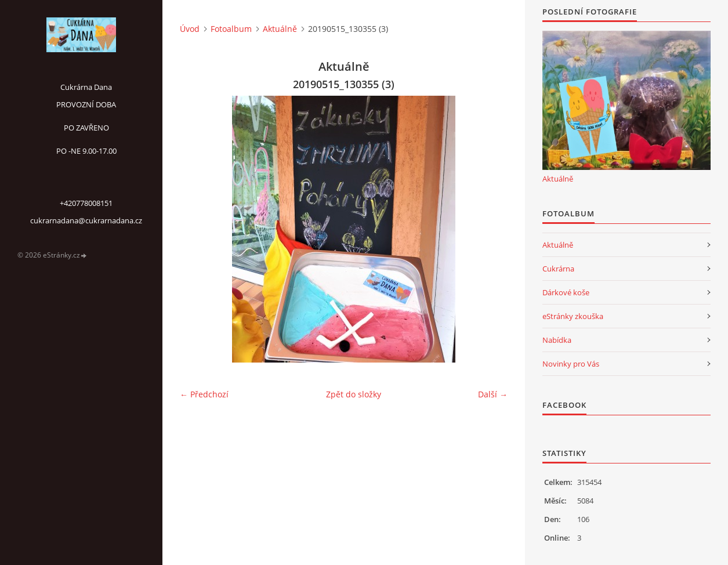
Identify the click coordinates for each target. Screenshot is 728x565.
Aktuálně (280, 29)
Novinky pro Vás (571, 364)
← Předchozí (204, 394)
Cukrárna (558, 269)
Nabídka (557, 340)
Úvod (190, 29)
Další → (493, 394)
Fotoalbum (231, 29)
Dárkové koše (566, 292)
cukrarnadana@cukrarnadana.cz (86, 220)
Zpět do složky (354, 394)
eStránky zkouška (573, 316)
